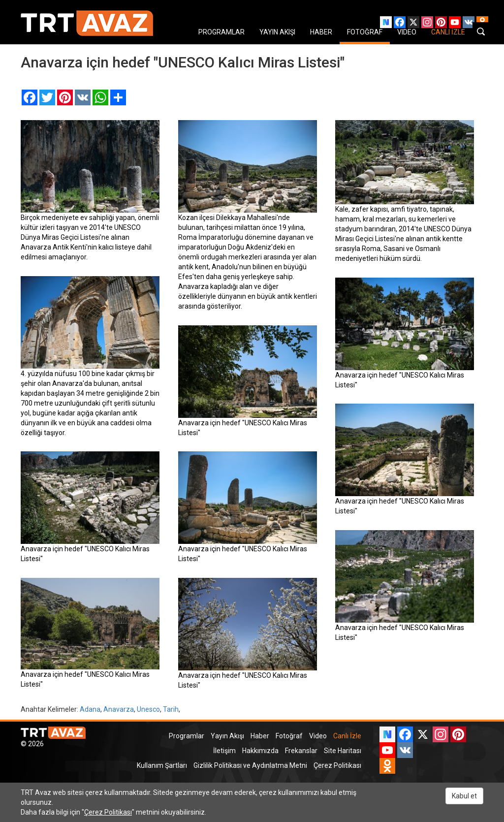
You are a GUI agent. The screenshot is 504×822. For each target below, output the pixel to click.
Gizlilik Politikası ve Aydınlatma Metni (250, 765)
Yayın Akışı (227, 736)
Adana (90, 709)
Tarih (171, 709)
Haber (260, 736)
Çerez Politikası (337, 765)
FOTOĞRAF (365, 32)
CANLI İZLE (448, 32)
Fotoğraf (289, 736)
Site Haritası (343, 751)
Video (318, 736)
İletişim (224, 751)
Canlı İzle (347, 736)
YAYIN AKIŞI (277, 32)
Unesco (148, 709)
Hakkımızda (260, 751)
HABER (321, 32)
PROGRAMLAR (221, 32)
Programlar (187, 736)
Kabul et (464, 796)
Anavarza (119, 709)
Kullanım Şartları (162, 765)
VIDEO (407, 32)
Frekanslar (301, 751)
